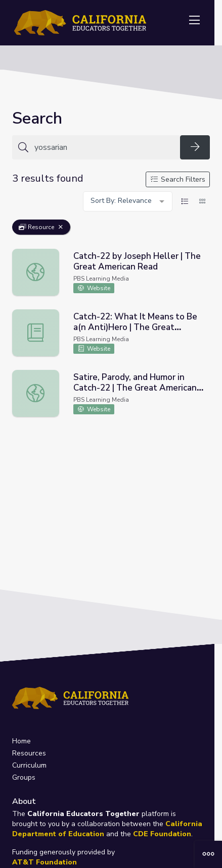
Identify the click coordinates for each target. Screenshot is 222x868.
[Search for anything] (104, 147)
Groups (24, 777)
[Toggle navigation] (194, 21)
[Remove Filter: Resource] (61, 227)
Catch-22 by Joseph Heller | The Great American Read (137, 261)
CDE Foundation (162, 834)
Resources (29, 753)
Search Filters (178, 179)
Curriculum (29, 765)
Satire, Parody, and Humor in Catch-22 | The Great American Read (135, 388)
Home (21, 741)
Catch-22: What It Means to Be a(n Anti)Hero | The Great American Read (135, 327)
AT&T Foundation (45, 862)
